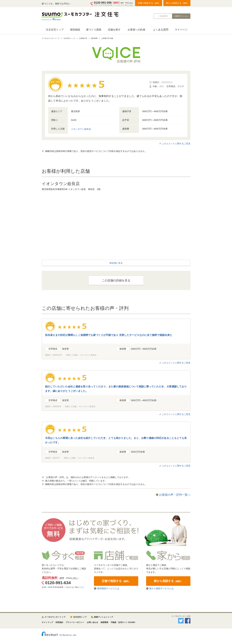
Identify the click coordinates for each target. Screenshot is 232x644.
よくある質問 (161, 30)
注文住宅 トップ (69, 38)
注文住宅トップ (55, 30)
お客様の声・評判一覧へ (175, 495)
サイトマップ (47, 622)
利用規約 (59, 622)
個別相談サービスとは (108, 588)
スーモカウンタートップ (55, 617)
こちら (131, 5)
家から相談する (177, 3)
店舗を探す (114, 30)
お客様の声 (83, 38)
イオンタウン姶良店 (81, 129)
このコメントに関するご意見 (176, 144)
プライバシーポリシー (75, 622)
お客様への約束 (136, 30)
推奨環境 (104, 622)
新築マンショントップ (104, 617)
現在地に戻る (116, 263)
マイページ (181, 30)
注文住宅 (164, 16)
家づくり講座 (94, 30)
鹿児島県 (94, 38)
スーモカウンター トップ (51, 38)
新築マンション (182, 16)
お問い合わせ (93, 622)
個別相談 (75, 30)
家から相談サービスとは (161, 588)
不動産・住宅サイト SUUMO (123, 622)
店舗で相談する (149, 3)
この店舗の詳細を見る (116, 280)
